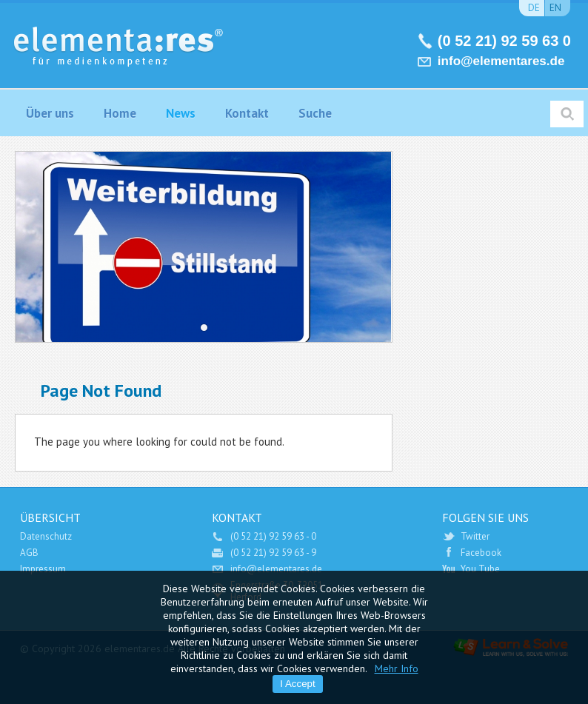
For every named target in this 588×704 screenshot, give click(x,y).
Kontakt (247, 113)
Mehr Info (397, 668)
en (555, 8)
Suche (315, 113)
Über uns (50, 113)
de (534, 8)
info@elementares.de (501, 61)
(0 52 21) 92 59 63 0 (504, 41)
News (181, 113)
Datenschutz (46, 536)
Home (120, 113)
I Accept (297, 684)
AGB (29, 553)
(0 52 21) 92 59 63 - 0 (273, 536)
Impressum (43, 569)
